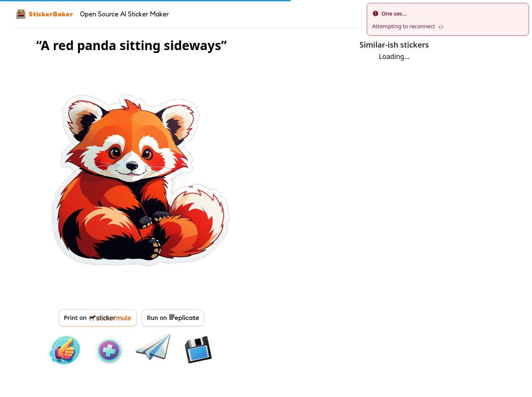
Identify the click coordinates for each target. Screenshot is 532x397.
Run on (173, 318)
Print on (98, 318)
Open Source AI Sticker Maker (124, 14)
